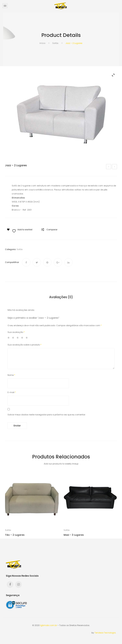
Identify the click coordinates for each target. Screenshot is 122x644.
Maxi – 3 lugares (74, 535)
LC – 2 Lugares (115, 167)
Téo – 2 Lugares (15, 535)
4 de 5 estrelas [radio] (23, 338)
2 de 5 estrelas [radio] (14, 338)
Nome (11, 375)
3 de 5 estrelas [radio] (19, 338)
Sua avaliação (16, 332)
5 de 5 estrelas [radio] (28, 338)
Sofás (55, 43)
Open (5, 6)
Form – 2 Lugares (109, 167)
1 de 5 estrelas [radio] (10, 338)
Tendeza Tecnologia (105, 633)
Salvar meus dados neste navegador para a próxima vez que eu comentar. (47, 415)
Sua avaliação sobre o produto (25, 345)
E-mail (12, 392)
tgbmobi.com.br (48, 625)
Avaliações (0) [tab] (61, 297)
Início (42, 43)
